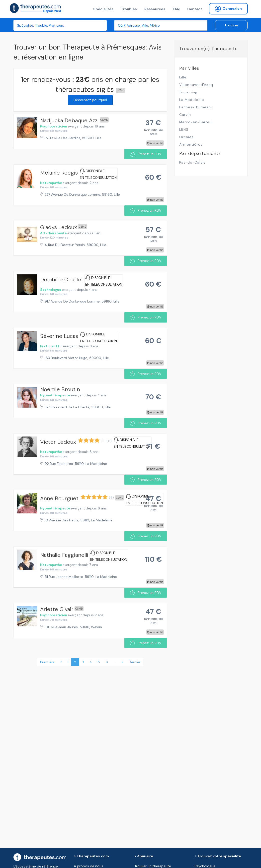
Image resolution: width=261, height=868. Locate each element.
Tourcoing (188, 92)
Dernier (134, 662)
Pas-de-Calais (192, 162)
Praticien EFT (51, 346)
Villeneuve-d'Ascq (196, 85)
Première (47, 662)
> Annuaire (144, 856)
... (115, 662)
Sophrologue (51, 290)
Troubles (129, 9)
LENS (184, 129)
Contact (195, 9)
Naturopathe (51, 183)
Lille (183, 77)
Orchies (186, 137)
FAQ (176, 9)
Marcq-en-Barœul (196, 122)
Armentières (191, 144)
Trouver (231, 25)
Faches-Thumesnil (196, 107)
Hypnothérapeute (55, 395)
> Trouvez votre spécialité (218, 856)
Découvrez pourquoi (90, 100)
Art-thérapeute (53, 233)
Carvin (185, 115)
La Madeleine (192, 100)
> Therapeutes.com (91, 856)
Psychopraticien (54, 126)
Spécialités (103, 9)
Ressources (155, 9)
